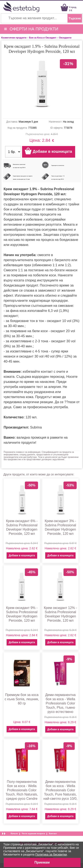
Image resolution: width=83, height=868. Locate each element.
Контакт (53, 833)
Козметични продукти (14, 38)
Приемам (42, 862)
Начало (14, 833)
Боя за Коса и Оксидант (43, 38)
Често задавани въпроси (33, 833)
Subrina (36, 427)
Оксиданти (65, 38)
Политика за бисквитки (51, 854)
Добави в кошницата (22, 555)
